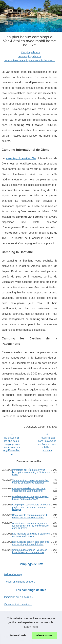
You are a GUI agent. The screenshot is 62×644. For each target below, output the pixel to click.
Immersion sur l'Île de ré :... (18, 597)
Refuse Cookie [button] (18, 635)
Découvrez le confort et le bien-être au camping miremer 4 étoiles (31, 543)
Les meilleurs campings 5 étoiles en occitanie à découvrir (31, 535)
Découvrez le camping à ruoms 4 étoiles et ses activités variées (30, 516)
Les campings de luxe (30, 56)
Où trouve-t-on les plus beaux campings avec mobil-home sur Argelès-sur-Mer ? (12, 446)
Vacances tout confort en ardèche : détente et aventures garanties (31, 482)
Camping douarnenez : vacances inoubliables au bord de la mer (30, 551)
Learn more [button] (31, 627)
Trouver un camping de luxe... (20, 582)
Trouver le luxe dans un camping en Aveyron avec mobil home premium (47, 444)
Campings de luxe (31, 52)
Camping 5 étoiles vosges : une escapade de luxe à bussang (29, 490)
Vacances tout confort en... (18, 604)
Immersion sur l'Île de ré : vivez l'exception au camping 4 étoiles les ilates (31, 472)
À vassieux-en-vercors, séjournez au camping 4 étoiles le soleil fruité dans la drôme (30, 526)
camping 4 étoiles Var (21, 158)
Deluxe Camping (13, 574)
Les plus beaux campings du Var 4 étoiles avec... (29, 60)
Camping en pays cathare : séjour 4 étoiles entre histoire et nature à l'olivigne (31, 507)
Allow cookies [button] (44, 635)
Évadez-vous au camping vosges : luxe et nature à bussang (30, 498)
